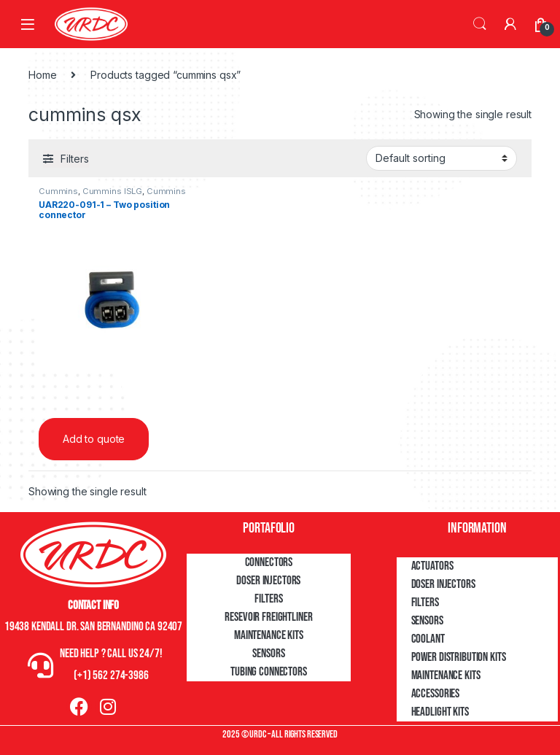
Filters (268, 599)
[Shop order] (442, 158)
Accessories (435, 694)
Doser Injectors (268, 581)
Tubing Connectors (269, 672)
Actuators (432, 566)
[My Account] (510, 24)
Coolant (428, 639)
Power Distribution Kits (459, 657)
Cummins (58, 191)
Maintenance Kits (269, 635)
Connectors (269, 562)
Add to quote (94, 439)
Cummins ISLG (112, 191)
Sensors (268, 654)
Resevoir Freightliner (268, 617)
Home (42, 75)
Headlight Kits (440, 712)
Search (480, 24)
